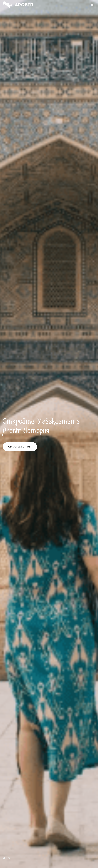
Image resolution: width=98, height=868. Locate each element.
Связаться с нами (20, 447)
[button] (4, 858)
